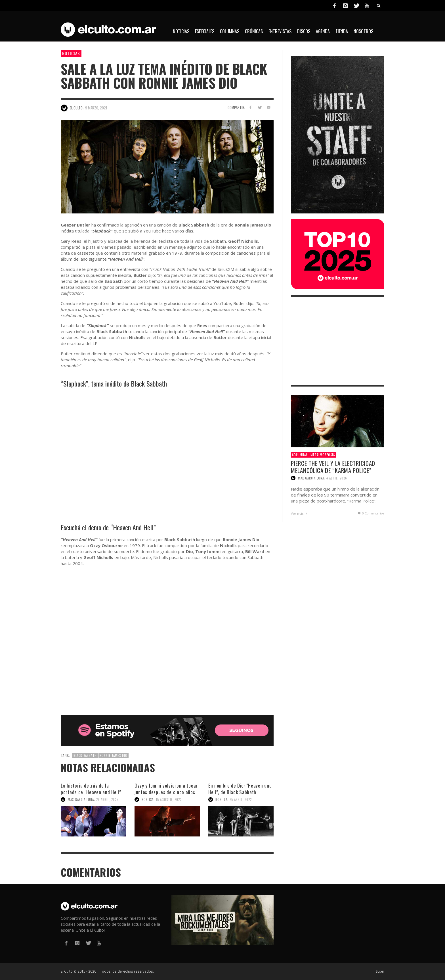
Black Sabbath (85, 755)
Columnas (300, 455)
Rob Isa (148, 800)
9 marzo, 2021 (96, 108)
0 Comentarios (371, 513)
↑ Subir (379, 971)
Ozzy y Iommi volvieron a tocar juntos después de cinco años (166, 789)
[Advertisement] (338, 341)
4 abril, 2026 (337, 478)
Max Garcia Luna (81, 800)
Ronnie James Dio (114, 755)
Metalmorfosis (323, 455)
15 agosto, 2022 (169, 800)
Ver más (300, 513)
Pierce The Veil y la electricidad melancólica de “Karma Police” (333, 467)
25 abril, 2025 (107, 800)
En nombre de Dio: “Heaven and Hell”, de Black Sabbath (240, 789)
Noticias (71, 53)
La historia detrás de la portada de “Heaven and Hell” (91, 789)
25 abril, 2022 (241, 800)
